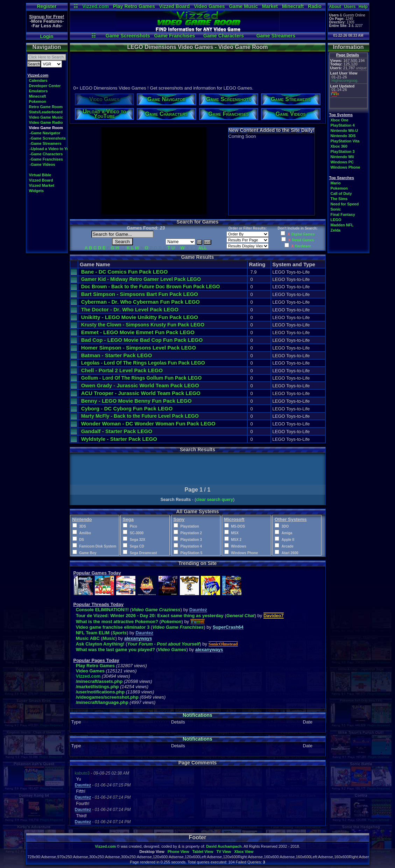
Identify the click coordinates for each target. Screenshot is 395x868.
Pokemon (38, 101)
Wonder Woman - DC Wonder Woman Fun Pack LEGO (148, 424)
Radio (315, 6)
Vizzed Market (42, 185)
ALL (202, 248)
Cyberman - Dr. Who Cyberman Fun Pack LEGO (140, 302)
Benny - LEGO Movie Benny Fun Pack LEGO (136, 401)
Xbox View (244, 852)
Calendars (38, 80)
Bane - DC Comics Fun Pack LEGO (125, 272)
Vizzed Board (175, 6)
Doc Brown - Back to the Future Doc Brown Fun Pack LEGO (151, 287)
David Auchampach (224, 846)
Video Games (209, 6)
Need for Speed (345, 204)
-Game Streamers (46, 143)
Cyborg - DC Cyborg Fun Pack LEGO (127, 408)
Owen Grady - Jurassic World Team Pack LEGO (140, 385)
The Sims (339, 199)
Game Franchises (174, 36)
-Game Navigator (45, 133)
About (335, 7)
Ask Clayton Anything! (100, 644)
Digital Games (303, 234)
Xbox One (340, 120)
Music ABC (88, 638)
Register (47, 6)
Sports (119, 633)
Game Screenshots (128, 36)
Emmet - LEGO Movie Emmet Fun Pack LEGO (138, 332)
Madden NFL (342, 225)
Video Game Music (46, 117)
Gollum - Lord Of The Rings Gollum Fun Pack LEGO (142, 378)
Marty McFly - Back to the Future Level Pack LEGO (140, 416)
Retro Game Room (46, 107)
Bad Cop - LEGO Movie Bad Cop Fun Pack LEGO (142, 340)
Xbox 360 (339, 146)
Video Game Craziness (156, 610)
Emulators (38, 91)
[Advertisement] (197, 68)
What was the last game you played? (115, 650)
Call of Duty (341, 193)
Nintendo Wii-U (344, 130)
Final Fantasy (343, 214)
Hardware (303, 246)
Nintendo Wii (342, 157)
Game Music (243, 6)
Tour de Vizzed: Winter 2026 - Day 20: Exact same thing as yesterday (150, 616)
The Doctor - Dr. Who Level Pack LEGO (130, 309)
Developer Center (45, 86)
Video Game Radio (46, 122)
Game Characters (224, 36)
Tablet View (203, 852)
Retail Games (303, 240)
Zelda (336, 230)
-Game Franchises (46, 159)
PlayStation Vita (345, 141)
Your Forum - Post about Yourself (164, 644)
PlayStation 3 (343, 151)
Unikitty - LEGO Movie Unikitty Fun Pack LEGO (140, 317)
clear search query (214, 500)
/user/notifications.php (100, 692)
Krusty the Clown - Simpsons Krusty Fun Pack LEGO (143, 325)
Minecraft (293, 6)
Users (350, 7)
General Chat (241, 616)
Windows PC (342, 162)
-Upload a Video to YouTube (55, 149)
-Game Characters (46, 154)
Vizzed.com (96, 6)
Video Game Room (46, 128)
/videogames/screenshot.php (107, 697)
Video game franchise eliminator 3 (113, 627)
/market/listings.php (97, 687)
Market (270, 6)
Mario (336, 183)
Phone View (178, 852)
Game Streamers (276, 36)
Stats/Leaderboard (46, 112)
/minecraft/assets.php (99, 681)
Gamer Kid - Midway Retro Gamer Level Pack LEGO (141, 279)
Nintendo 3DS (343, 136)
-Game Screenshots (48, 138)
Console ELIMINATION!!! (102, 610)
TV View (224, 852)
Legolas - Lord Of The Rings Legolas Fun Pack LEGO (143, 363)
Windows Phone (345, 167)
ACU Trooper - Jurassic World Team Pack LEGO (141, 393)
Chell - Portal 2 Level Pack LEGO (122, 370)
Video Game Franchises (178, 627)
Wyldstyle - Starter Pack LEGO (119, 439)
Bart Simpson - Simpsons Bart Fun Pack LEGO (140, 294)
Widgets (37, 191)
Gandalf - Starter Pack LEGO (117, 431)
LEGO (336, 220)
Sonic (336, 209)
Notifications (197, 715)
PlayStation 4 (343, 125)
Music (109, 638)
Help (363, 7)
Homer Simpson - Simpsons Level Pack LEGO (139, 348)
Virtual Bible (40, 175)
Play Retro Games (134, 6)
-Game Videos (43, 164)
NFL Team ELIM (93, 633)
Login (47, 36)
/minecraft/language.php (102, 702)
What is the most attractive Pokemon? (117, 622)
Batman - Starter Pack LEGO (117, 355)
